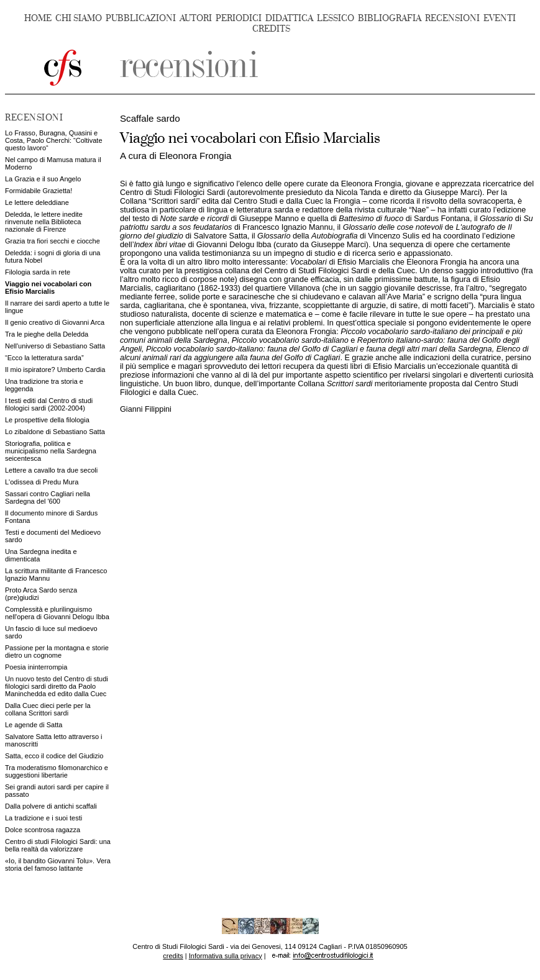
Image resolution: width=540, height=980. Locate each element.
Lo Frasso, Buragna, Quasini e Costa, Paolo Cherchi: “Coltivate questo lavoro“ (54, 140)
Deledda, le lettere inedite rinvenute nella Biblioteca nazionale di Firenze (44, 222)
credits (173, 956)
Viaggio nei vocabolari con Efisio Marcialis (48, 288)
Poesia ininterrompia (36, 667)
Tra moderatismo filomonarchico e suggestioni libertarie (57, 771)
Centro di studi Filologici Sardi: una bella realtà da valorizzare (58, 845)
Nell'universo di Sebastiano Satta (55, 346)
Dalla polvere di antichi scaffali (51, 806)
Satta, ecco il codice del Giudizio (54, 756)
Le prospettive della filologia (47, 420)
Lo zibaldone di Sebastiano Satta (55, 432)
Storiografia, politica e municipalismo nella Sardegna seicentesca (51, 451)
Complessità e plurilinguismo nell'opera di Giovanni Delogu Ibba (57, 613)
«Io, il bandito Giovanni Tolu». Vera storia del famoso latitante (58, 864)
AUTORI (196, 18)
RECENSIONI (452, 18)
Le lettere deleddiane (37, 202)
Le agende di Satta (34, 725)
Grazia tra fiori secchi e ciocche (53, 241)
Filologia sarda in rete (38, 272)
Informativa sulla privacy (226, 956)
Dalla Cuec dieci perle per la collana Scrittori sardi (48, 709)
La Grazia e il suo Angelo (43, 179)
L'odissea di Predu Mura (42, 482)
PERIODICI (239, 18)
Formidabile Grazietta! (39, 191)
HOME (38, 18)
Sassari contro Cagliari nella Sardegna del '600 (48, 497)
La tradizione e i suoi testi (43, 818)
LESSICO (336, 18)
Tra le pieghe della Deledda (47, 334)
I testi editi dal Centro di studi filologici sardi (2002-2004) (49, 404)
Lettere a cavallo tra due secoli (51, 470)
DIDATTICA (289, 18)
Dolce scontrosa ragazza (43, 830)
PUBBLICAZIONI (141, 18)
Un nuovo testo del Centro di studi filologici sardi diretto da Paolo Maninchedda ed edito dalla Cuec (57, 686)
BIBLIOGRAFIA (390, 18)
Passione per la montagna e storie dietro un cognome (57, 651)
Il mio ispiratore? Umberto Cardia (55, 370)
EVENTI (500, 18)
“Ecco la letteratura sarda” (44, 358)
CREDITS (271, 29)
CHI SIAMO (79, 18)
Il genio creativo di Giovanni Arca (55, 322)
